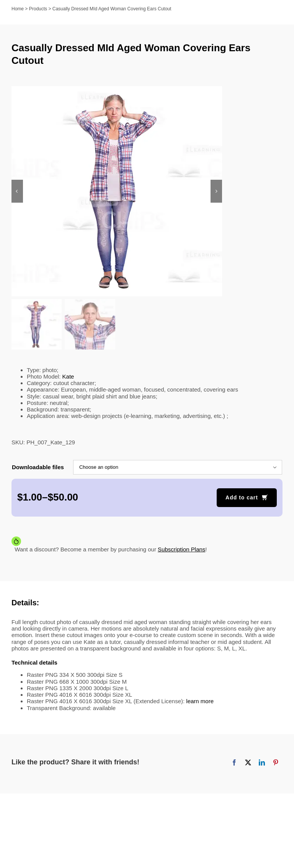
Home (18, 9)
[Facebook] (234, 763)
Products (38, 9)
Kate (68, 377)
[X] (248, 763)
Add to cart (242, 498)
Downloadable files (38, 468)
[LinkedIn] (262, 763)
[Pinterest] (276, 763)
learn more (200, 702)
